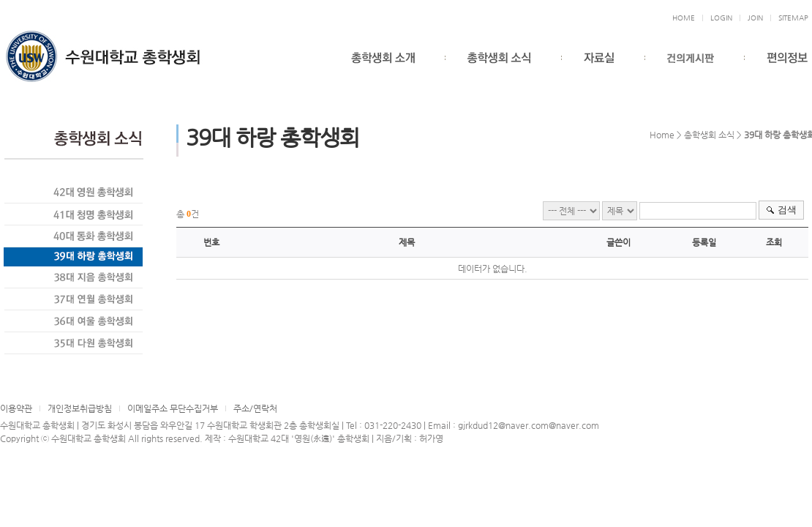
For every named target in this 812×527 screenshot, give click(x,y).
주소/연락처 (255, 408)
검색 (787, 210)
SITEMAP (793, 18)
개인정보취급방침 (80, 408)
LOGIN (721, 18)
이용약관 (16, 408)
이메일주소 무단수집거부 (173, 408)
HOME (684, 18)
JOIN (755, 18)
